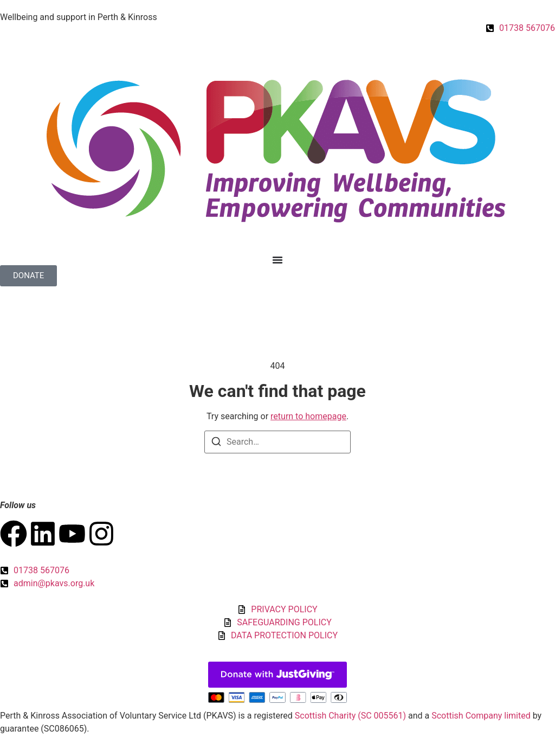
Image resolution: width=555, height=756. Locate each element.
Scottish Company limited (481, 716)
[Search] (216, 443)
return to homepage (308, 416)
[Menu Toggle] (277, 260)
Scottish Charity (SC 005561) (350, 716)
